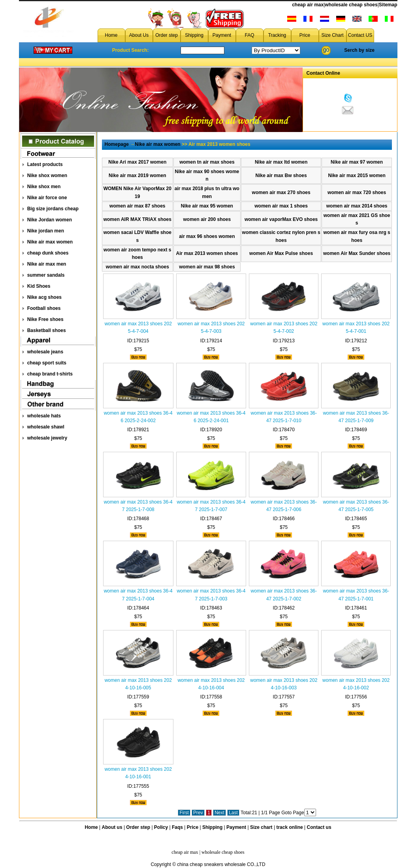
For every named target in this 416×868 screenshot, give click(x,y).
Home (111, 35)
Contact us (319, 827)
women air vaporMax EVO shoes (281, 219)
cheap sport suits (47, 363)
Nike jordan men (46, 231)
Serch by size (359, 50)
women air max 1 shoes (281, 206)
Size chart (261, 827)
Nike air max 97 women (357, 162)
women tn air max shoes (207, 162)
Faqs (177, 827)
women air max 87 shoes (137, 206)
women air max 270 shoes (281, 192)
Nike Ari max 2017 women (137, 162)
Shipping (194, 35)
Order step (167, 35)
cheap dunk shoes (48, 253)
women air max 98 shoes (207, 267)
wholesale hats (44, 416)
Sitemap (388, 5)
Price (305, 35)
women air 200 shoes (207, 219)
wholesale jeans (45, 352)
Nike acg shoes (44, 297)
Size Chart (332, 35)
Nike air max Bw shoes (281, 175)
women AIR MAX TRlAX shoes (137, 219)
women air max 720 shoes (357, 192)
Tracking (277, 35)
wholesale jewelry (47, 438)
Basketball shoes (47, 330)
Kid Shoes (39, 286)
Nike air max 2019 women (137, 175)
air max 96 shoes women (207, 236)
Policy (161, 827)
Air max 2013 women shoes (207, 253)
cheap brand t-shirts (50, 374)
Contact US (360, 35)
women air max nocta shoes (137, 267)
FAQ (249, 35)
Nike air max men (47, 264)
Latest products (45, 164)
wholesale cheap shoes (351, 5)
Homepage (117, 144)
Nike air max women (50, 242)
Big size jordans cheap (53, 209)
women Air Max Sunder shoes (357, 253)
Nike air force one (47, 198)
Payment (222, 35)
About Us (139, 35)
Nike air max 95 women (207, 206)
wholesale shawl (46, 427)
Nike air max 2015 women (357, 175)
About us (112, 827)
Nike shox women (47, 175)
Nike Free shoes (45, 319)
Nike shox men (44, 187)
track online (289, 827)
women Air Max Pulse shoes (281, 253)
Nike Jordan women (50, 220)
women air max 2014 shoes (357, 206)
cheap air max (308, 5)
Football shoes (44, 308)
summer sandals (46, 275)
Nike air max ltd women (281, 162)
